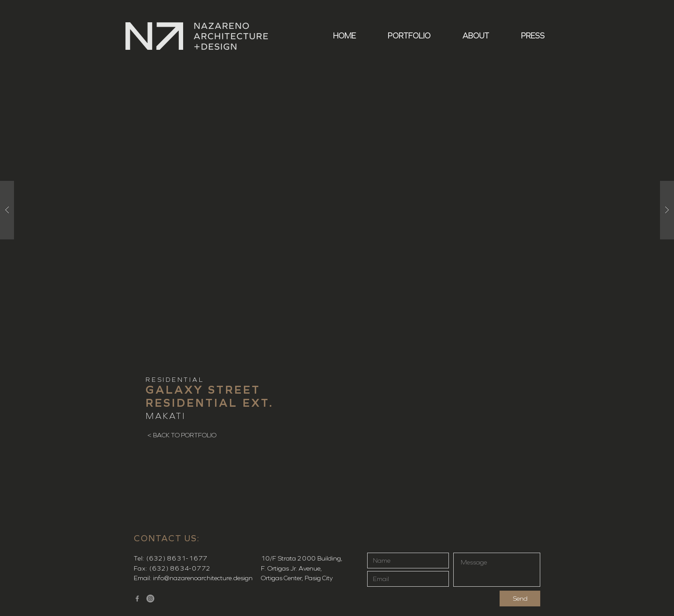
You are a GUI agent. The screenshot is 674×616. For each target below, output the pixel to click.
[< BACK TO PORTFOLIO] (182, 435)
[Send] (520, 599)
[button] (400, 36)
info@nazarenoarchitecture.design (203, 578)
